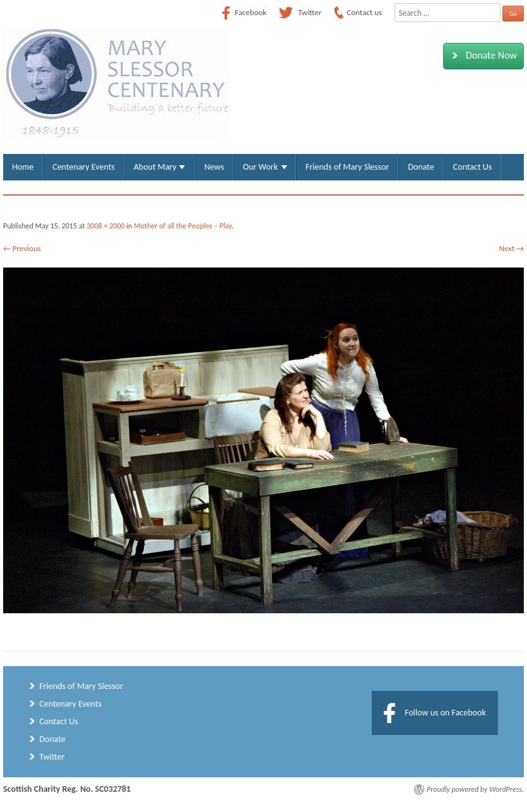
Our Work (260, 167)
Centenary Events (84, 167)
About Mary (155, 167)
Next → (512, 248)
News (214, 167)
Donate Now (482, 56)
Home (23, 167)
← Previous (22, 248)
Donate (421, 167)
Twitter (52, 757)
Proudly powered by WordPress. (475, 789)
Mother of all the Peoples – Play (183, 226)
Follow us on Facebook (445, 713)
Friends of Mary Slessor (347, 167)
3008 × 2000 (105, 226)
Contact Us (472, 167)
